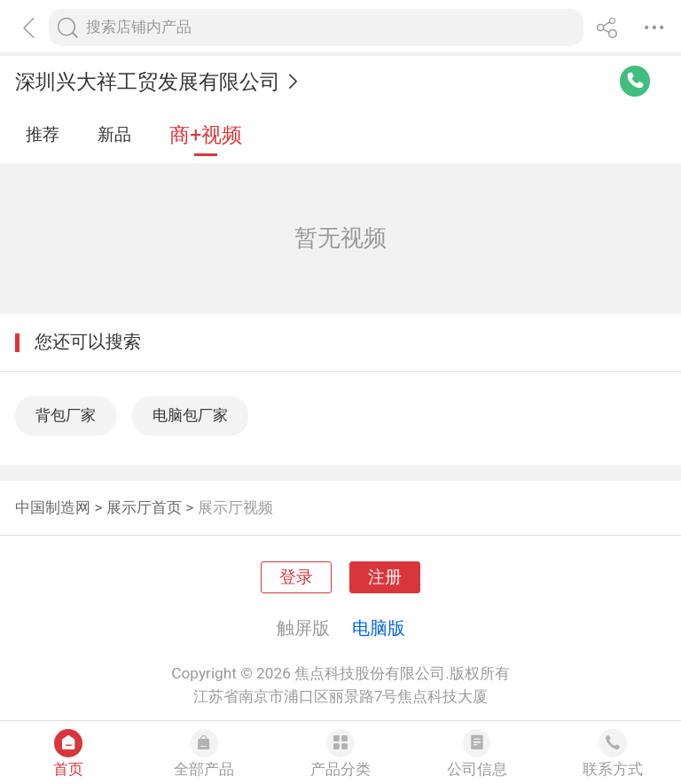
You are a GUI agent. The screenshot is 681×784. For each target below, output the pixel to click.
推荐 (43, 135)
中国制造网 (53, 507)
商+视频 (206, 135)
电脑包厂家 (190, 415)
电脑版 (379, 628)
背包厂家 (66, 415)
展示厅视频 (235, 507)
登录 (296, 577)
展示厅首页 (144, 507)
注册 (385, 577)
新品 (114, 135)
